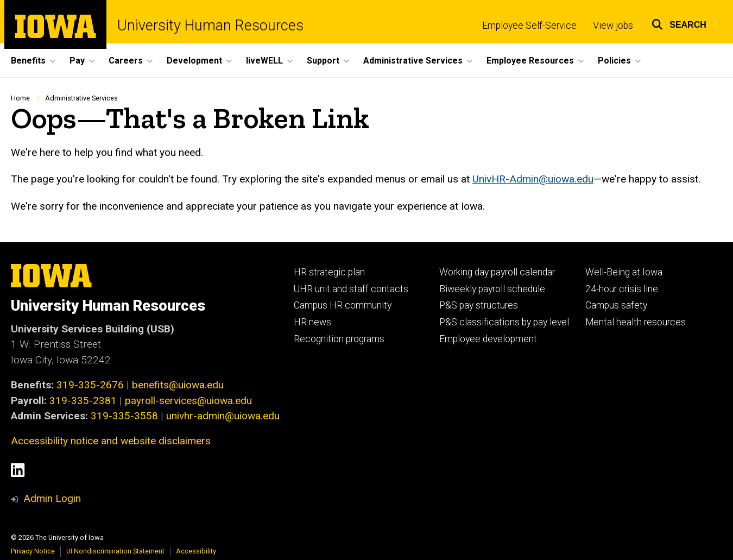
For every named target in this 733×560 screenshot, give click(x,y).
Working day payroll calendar (497, 272)
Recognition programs (339, 339)
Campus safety (616, 305)
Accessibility (196, 551)
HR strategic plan (329, 272)
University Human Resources (210, 26)
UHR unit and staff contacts (351, 289)
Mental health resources (636, 322)
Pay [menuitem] (77, 61)
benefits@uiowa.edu (178, 385)
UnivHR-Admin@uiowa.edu (533, 180)
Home (20, 98)
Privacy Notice (33, 551)
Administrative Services (81, 98)
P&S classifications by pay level (504, 322)
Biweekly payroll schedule (492, 289)
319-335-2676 (90, 385)
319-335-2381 (83, 401)
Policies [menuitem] (614, 61)
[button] (679, 23)
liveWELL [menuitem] (264, 61)
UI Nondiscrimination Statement (115, 551)
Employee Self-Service (529, 26)
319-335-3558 (124, 416)
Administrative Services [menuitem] (413, 61)
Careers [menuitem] (126, 61)
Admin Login (52, 498)
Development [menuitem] (194, 61)
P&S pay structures (479, 305)
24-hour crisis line (622, 289)
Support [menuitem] (323, 61)
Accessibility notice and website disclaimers (111, 441)
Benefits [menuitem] (28, 61)
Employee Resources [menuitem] (530, 61)
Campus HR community (343, 305)
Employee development (488, 339)
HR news (312, 322)
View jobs (613, 26)
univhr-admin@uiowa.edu (223, 416)
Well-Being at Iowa (624, 272)
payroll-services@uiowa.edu (188, 401)
